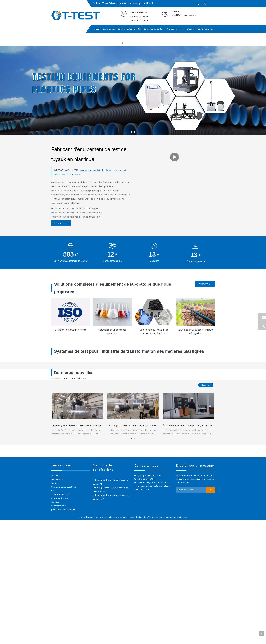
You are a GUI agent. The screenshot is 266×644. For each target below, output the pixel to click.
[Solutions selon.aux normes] (71, 312)
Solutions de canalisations (64, 487)
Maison (55, 475)
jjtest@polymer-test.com (185, 15)
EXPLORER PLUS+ (61, 223)
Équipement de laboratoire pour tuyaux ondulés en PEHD (194, 425)
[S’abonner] (210, 490)
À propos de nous (60, 498)
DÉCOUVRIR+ (205, 284)
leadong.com (171, 517)
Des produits (57, 479)
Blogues (55, 502)
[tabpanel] (78, 414)
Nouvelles (206, 385)
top (262, 634)
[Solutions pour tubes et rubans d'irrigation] (195, 312)
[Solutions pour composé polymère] (112, 312)
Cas (53, 491)
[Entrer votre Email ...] (190, 490)
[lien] (154, 470)
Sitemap (182, 517)
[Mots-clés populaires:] (198, 4)
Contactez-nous (59, 506)
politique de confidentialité (64, 509)
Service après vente (60, 494)
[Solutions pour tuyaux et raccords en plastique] (154, 312)
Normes (55, 483)
